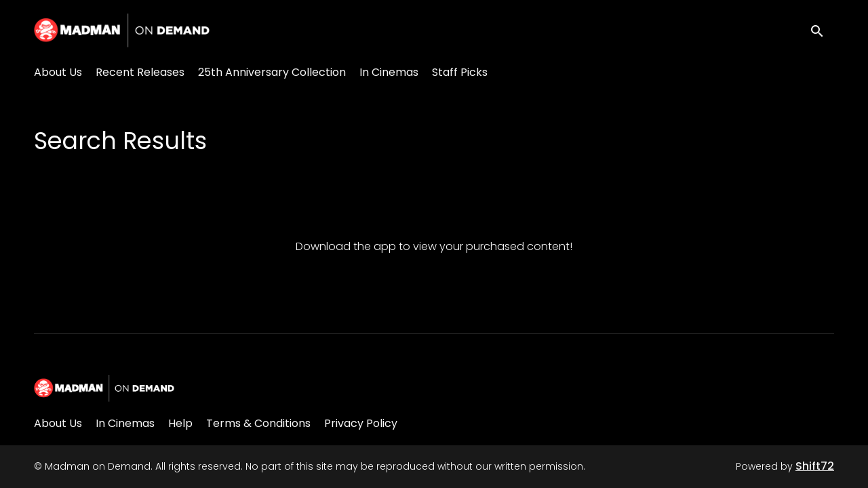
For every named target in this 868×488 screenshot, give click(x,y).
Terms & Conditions (258, 423)
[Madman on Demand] (104, 388)
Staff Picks (460, 72)
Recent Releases (140, 72)
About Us (58, 72)
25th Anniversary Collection (272, 72)
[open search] (822, 30)
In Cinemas (389, 72)
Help (180, 423)
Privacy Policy (361, 423)
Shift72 (815, 466)
